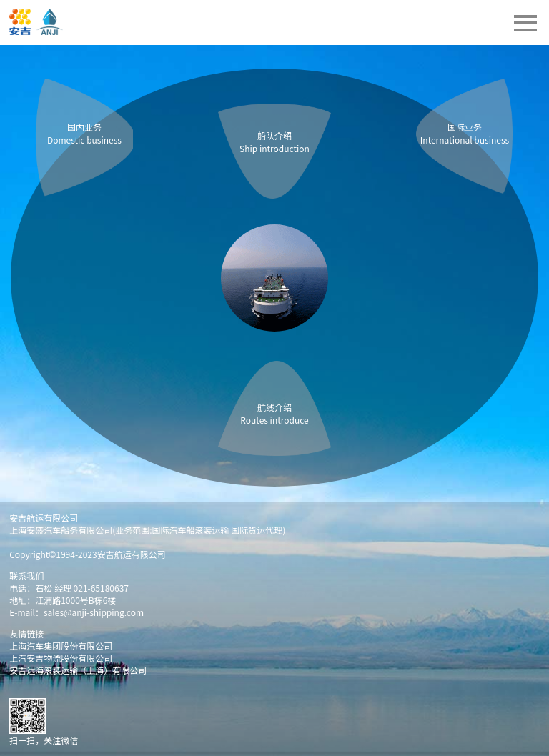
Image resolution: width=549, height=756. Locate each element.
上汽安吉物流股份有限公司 (61, 658)
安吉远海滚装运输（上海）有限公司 (78, 670)
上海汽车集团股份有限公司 (61, 646)
